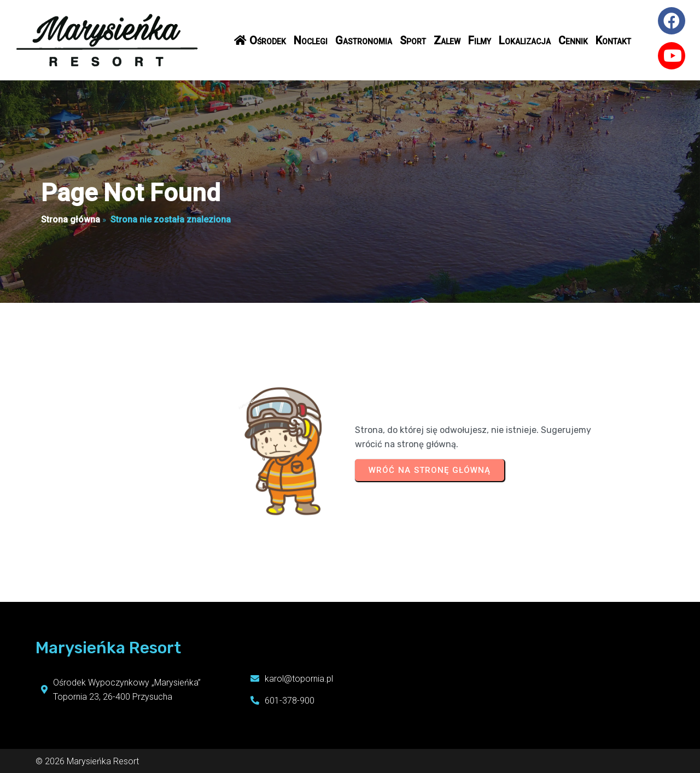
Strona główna (71, 219)
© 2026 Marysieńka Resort (87, 757)
